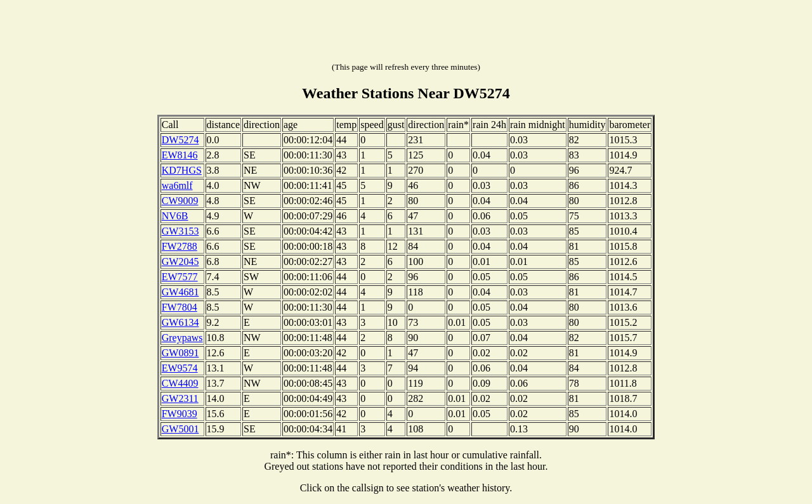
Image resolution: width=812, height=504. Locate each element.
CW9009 (180, 201)
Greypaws (182, 338)
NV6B (175, 216)
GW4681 (180, 292)
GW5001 (180, 429)
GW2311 (180, 398)
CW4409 (180, 383)
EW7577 (180, 277)
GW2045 (180, 262)
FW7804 (180, 307)
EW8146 (180, 155)
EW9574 (180, 368)
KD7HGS (182, 170)
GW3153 (180, 231)
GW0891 (180, 353)
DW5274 (180, 140)
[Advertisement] (406, 34)
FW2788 (180, 246)
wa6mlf (177, 185)
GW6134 (180, 322)
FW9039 (180, 414)
